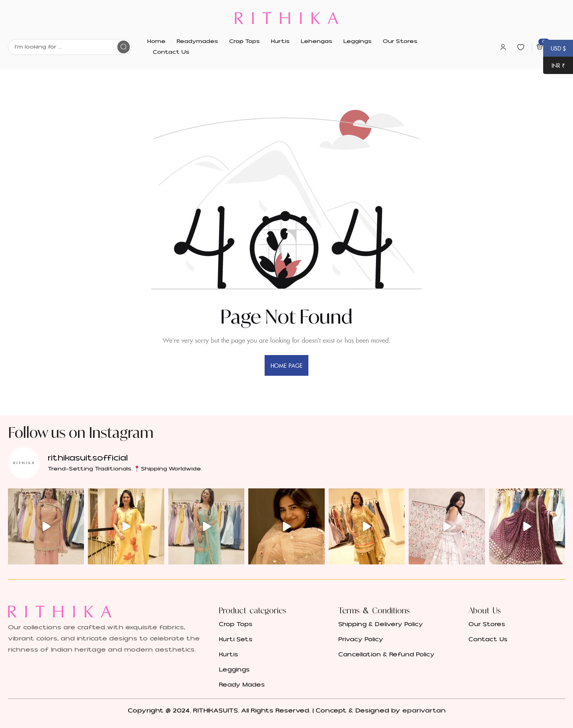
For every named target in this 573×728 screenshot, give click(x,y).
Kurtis (228, 655)
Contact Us (488, 639)
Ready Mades (242, 685)
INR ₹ (554, 66)
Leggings (234, 670)
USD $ (554, 49)
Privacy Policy (361, 639)
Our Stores (487, 624)
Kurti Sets (236, 639)
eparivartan (424, 710)
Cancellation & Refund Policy (386, 655)
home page (286, 365)
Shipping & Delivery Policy (381, 624)
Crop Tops (236, 624)
